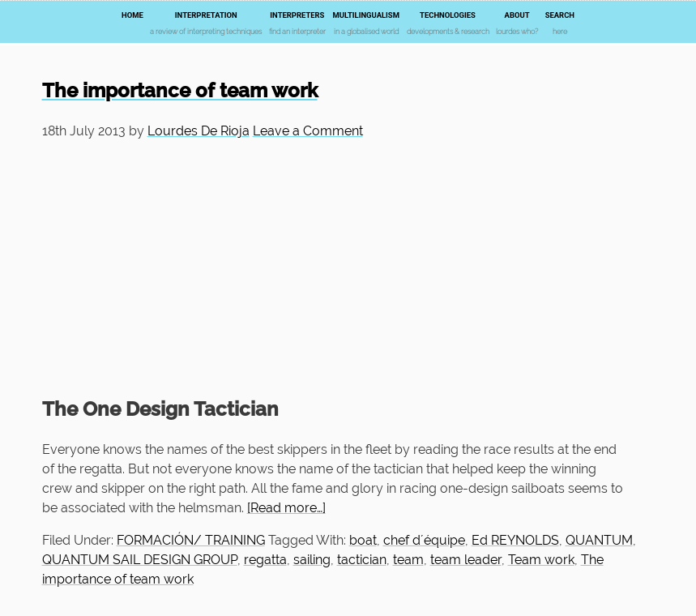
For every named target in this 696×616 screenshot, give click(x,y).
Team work (541, 560)
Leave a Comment (308, 131)
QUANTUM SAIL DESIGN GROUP (140, 560)
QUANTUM (599, 540)
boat (363, 540)
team (408, 560)
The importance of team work (180, 90)
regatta (265, 560)
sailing (312, 560)
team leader (466, 560)
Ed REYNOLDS (515, 540)
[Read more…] (286, 508)
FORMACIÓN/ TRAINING (191, 540)
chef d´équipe (424, 540)
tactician (362, 560)
